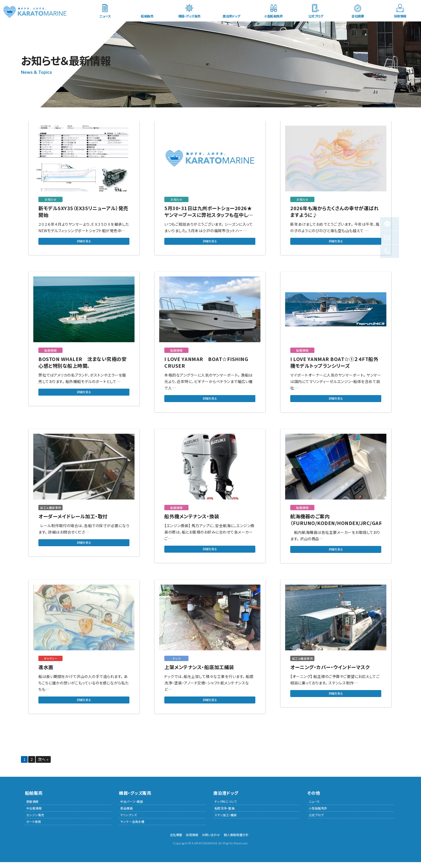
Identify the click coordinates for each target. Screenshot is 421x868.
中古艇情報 (34, 814)
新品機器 (126, 814)
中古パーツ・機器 (132, 807)
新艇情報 (32, 807)
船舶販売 (147, 16)
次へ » (43, 765)
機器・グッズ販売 (189, 16)
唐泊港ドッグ (231, 16)
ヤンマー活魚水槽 (132, 827)
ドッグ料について (226, 807)
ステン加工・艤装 (226, 821)
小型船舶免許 (273, 16)
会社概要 (358, 16)
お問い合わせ (211, 841)
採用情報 (400, 16)
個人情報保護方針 (236, 841)
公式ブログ (316, 16)
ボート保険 (34, 827)
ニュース (105, 16)
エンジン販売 (35, 821)
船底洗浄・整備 (225, 814)
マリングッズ (128, 821)
